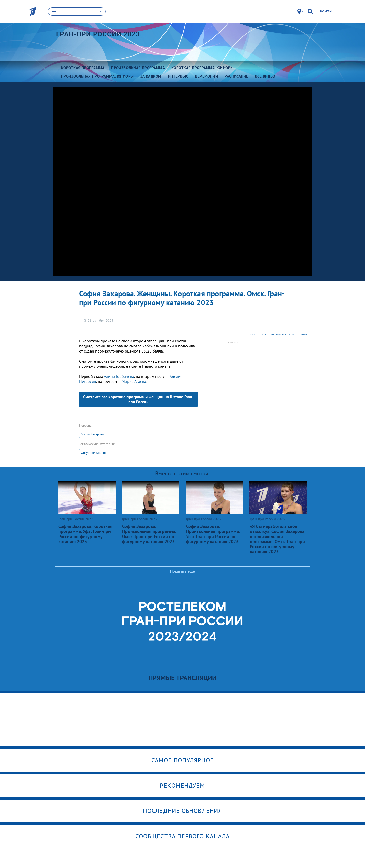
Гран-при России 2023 (98, 34)
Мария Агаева (134, 381)
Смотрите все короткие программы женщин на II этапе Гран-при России (138, 399)
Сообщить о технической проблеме (279, 334)
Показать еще (182, 571)
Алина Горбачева (119, 376)
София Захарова (92, 434)
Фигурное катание (94, 453)
